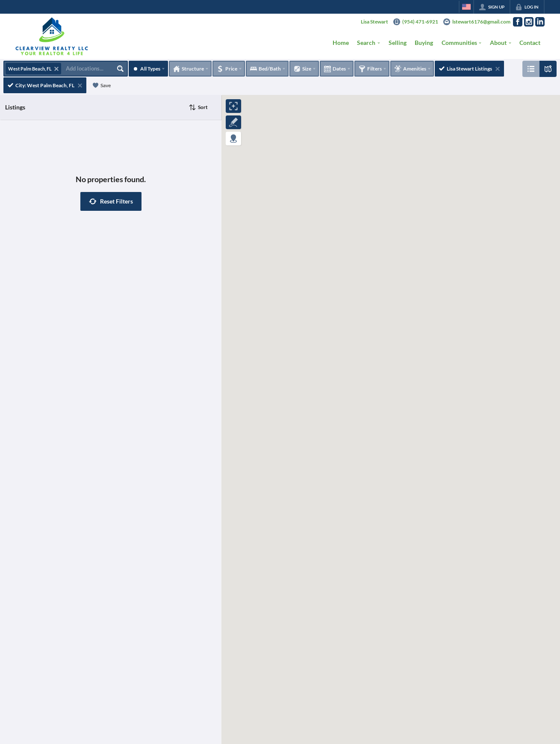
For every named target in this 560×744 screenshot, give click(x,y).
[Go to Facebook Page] (518, 22)
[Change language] (466, 7)
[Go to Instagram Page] (529, 22)
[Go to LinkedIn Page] (540, 22)
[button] (111, 201)
